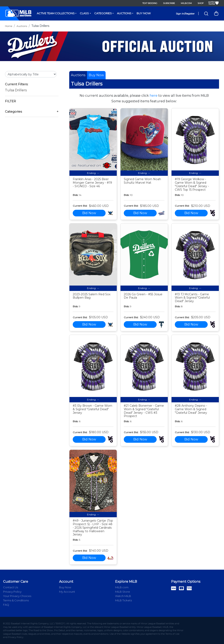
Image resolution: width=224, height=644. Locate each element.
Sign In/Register (185, 14)
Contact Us (11, 587)
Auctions (124, 13)
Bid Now (89, 213)
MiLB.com (186, 3)
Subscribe (169, 3)
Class (84, 13)
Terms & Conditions (16, 600)
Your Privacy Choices (17, 596)
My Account (67, 592)
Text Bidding (150, 3)
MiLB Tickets (123, 600)
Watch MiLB (123, 596)
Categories (103, 13)
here (154, 96)
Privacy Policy (12, 592)
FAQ (6, 605)
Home (9, 26)
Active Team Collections (56, 13)
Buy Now (144, 13)
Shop (201, 3)
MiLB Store (123, 592)
